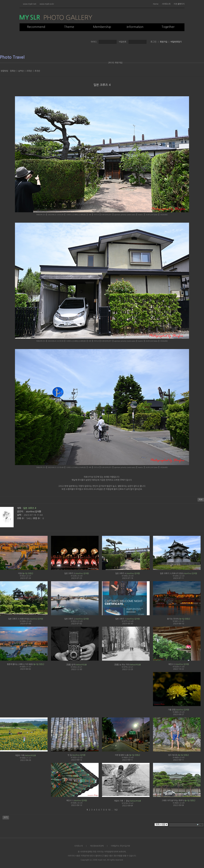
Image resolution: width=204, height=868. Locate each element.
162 (116, 810)
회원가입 (164, 42)
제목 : (20, 508)
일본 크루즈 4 (102, 85)
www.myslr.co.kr (47, 4)
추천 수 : (37, 518)
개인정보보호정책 (97, 846)
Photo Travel (12, 57)
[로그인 (111, 63)
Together (168, 27)
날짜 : (20, 515)
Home (156, 4)
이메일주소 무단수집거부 (120, 846)
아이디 (94, 42)
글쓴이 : (21, 512)
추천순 (37, 71)
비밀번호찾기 (176, 42)
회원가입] (119, 63)
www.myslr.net (30, 4)
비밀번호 (123, 42)
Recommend (36, 27)
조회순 (29, 71)
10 (109, 810)
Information (135, 27)
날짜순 (21, 71)
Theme (69, 27)
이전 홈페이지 (179, 4)
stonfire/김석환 (33, 512)
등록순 (13, 71)
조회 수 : (21, 518)
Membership (102, 27)
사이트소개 (166, 4)
